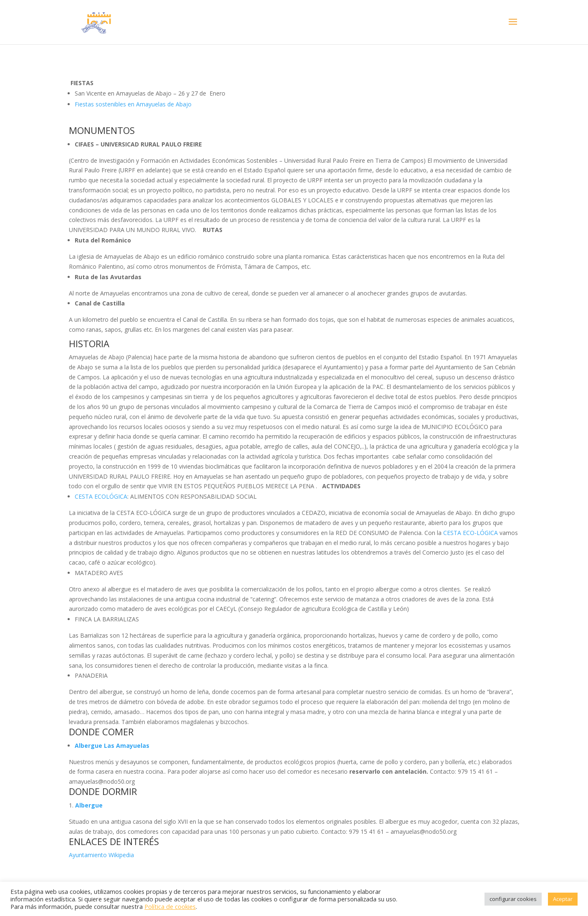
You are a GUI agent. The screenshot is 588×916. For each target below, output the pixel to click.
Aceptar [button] (563, 899)
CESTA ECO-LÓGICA (471, 533)
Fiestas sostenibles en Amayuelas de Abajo (134, 104)
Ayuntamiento (88, 855)
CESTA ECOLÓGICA (101, 496)
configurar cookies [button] (513, 899)
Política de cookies (170, 906)
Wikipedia (121, 855)
